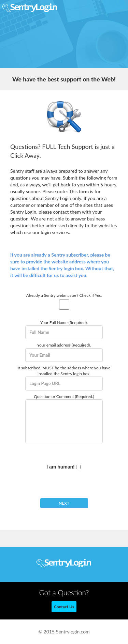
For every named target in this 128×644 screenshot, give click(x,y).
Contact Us (64, 607)
